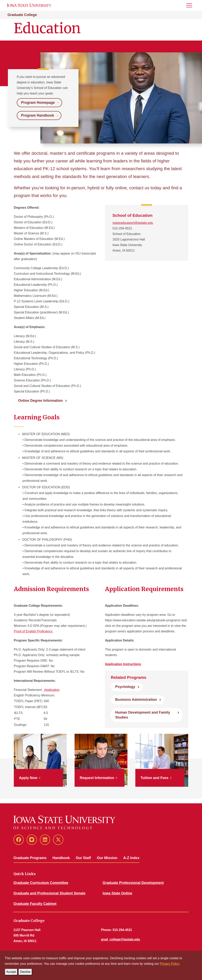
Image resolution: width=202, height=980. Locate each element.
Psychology (125, 687)
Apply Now (28, 778)
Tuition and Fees (154, 778)
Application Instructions (123, 664)
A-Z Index (131, 858)
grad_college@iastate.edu (121, 939)
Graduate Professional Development (133, 883)
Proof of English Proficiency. (33, 631)
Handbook (61, 858)
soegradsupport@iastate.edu (133, 223)
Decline (26, 971)
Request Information (97, 778)
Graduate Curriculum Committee (41, 883)
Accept (12, 971)
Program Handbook (38, 115)
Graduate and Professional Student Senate (49, 893)
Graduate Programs (30, 858)
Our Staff (83, 858)
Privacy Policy (169, 964)
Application (51, 690)
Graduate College (22, 15)
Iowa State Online (117, 893)
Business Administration (136, 700)
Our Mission (107, 858)
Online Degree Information (40, 401)
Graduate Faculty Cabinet (35, 904)
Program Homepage (38, 103)
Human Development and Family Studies (143, 715)
